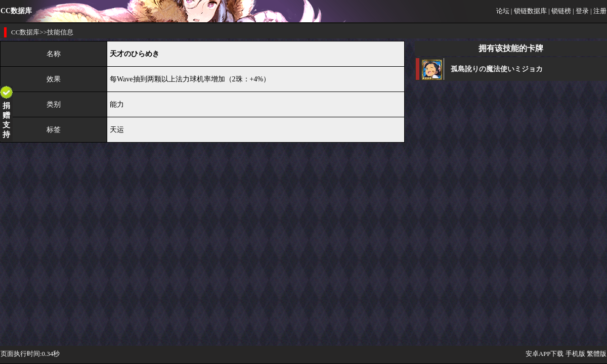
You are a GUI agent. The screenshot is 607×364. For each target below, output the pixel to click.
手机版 (575, 354)
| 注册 (598, 11)
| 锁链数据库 (529, 11)
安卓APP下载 (545, 354)
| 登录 (581, 11)
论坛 (503, 11)
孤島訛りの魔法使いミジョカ (497, 69)
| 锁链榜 (560, 11)
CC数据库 (25, 32)
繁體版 (597, 354)
